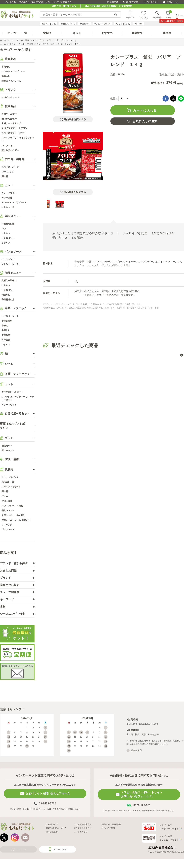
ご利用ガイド (152, 2)
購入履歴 (157, 17)
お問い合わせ (173, 2)
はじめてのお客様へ (83, 824)
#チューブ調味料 (103, 24)
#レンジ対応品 (123, 24)
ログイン (130, 17)
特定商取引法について (56, 828)
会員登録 (114, 2)
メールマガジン (81, 832)
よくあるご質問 (108, 828)
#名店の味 (85, 24)
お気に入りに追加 (145, 121)
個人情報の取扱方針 (83, 828)
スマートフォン (61, 849)
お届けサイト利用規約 (111, 824)
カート (169, 15)
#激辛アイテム (49, 24)
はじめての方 (132, 2)
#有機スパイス (68, 24)
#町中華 (138, 24)
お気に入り (144, 17)
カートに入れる (145, 110)
